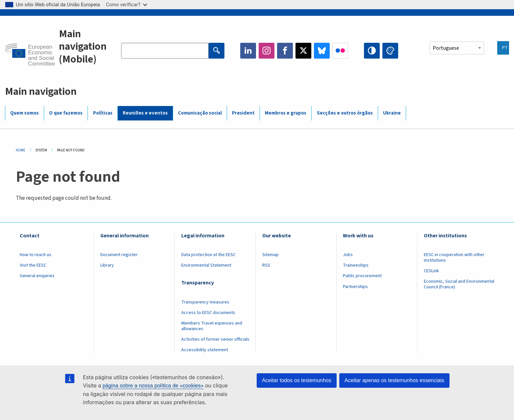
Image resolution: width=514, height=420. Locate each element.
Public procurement (362, 276)
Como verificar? (127, 4)
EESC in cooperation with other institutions (454, 258)
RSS (266, 265)
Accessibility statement (205, 350)
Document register (119, 255)
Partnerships (355, 287)
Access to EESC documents (208, 313)
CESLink (431, 271)
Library (107, 265)
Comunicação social (200, 113)
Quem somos (25, 113)
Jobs (348, 255)
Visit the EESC (33, 265)
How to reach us (36, 255)
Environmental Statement (206, 265)
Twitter (303, 51)
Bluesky (322, 51)
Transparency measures (205, 302)
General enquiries (37, 276)
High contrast (372, 51)
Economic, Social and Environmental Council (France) (459, 284)
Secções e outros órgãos (345, 113)
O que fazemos (66, 113)
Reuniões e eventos (145, 113)
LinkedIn (248, 51)
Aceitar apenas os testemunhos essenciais (394, 380)
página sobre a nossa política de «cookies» (153, 386)
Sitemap (270, 255)
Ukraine (392, 113)
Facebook (285, 51)
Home (21, 150)
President (243, 113)
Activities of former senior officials (215, 339)
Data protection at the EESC (208, 255)
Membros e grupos (286, 113)
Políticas (103, 113)
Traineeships (356, 265)
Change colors (390, 51)
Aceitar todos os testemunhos (297, 380)
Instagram (267, 51)
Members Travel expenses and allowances (212, 326)
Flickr (340, 51)
